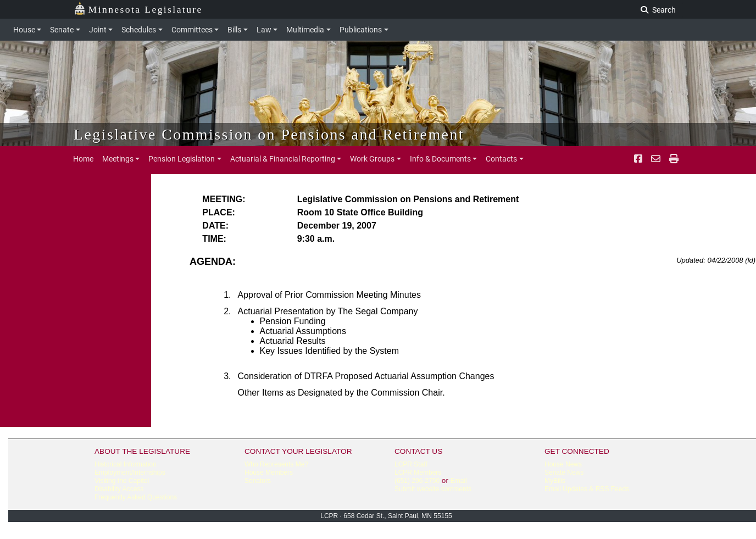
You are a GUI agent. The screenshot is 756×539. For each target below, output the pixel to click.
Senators (258, 481)
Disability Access (119, 489)
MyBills (555, 481)
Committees (192, 30)
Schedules (139, 30)
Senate (62, 30)
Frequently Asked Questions (136, 497)
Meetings (118, 159)
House (24, 30)
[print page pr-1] (674, 159)
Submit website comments (433, 489)
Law (264, 30)
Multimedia (305, 30)
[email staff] (656, 159)
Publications (361, 30)
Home (83, 159)
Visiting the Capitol (122, 481)
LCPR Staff (411, 464)
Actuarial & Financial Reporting (283, 159)
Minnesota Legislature (138, 9)
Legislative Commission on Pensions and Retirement (269, 134)
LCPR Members (418, 473)
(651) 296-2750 (417, 481)
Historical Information (126, 464)
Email (459, 481)
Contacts (501, 159)
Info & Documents (440, 159)
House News (563, 464)
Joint (98, 30)
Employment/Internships (130, 473)
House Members (269, 473)
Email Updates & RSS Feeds (587, 489)
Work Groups (372, 159)
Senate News (564, 473)
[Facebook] (638, 159)
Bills (234, 30)
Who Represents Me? (276, 464)
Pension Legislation (182, 159)
